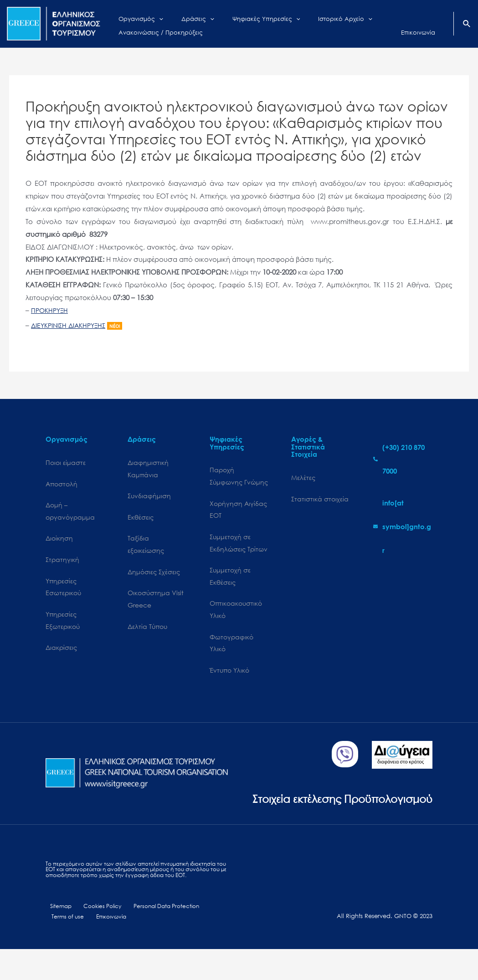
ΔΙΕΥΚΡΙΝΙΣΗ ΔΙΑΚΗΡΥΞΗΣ (71, 325)
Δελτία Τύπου (147, 632)
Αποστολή (62, 485)
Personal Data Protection (160, 936)
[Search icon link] (467, 25)
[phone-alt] (403, 459)
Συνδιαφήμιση (149, 498)
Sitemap (57, 936)
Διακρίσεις (61, 653)
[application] (152, 17)
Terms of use (66, 947)
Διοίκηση (59, 541)
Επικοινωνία (107, 947)
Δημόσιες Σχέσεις (154, 575)
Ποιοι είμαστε (66, 463)
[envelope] (403, 526)
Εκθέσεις (141, 519)
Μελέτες (303, 478)
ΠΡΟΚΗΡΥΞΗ (51, 310)
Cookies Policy (96, 936)
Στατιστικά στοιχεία (320, 500)
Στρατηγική (62, 563)
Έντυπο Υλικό (229, 677)
